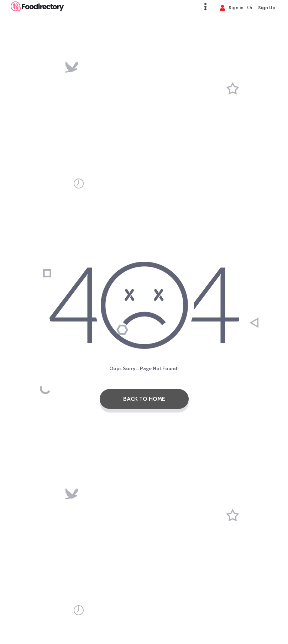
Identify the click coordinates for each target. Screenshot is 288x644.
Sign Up (267, 7)
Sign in (232, 7)
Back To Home (144, 399)
